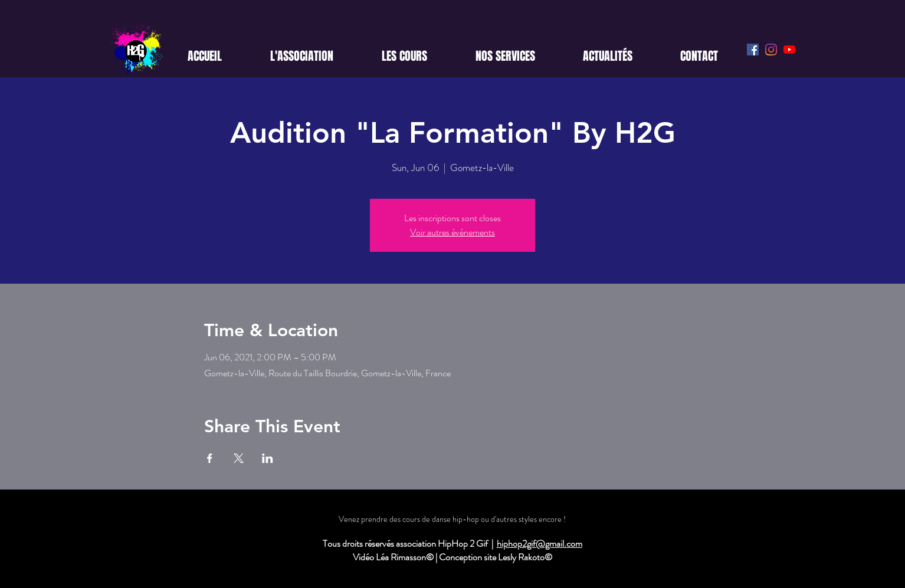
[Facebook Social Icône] (753, 50)
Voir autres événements (452, 232)
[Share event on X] (239, 458)
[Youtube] (789, 50)
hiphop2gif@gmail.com (540, 543)
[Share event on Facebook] (210, 458)
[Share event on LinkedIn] (268, 458)
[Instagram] (771, 50)
